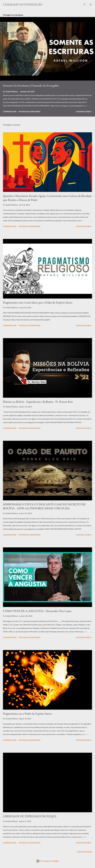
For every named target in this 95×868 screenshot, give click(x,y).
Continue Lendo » (84, 112)
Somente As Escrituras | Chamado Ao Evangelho (31, 85)
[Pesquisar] (85, 4)
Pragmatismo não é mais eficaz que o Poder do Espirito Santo (38, 302)
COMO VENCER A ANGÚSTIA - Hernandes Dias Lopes (37, 611)
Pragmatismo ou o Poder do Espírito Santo (27, 714)
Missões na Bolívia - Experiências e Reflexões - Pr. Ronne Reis (38, 402)
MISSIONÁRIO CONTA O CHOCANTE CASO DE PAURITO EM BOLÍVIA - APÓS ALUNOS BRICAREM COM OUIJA (44, 506)
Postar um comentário (29, 112)
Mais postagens (85, 852)
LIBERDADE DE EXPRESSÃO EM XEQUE (30, 816)
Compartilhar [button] (10, 112)
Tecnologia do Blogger (47, 861)
